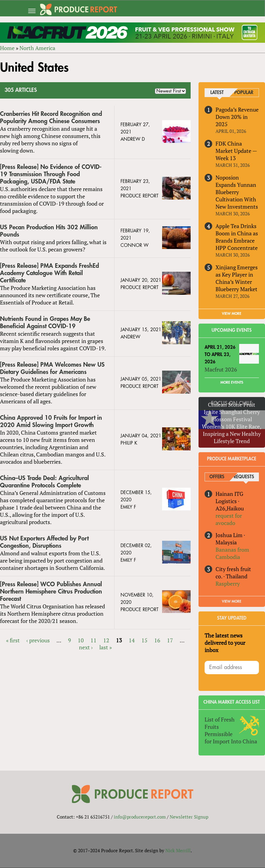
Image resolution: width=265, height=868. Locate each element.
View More (232, 601)
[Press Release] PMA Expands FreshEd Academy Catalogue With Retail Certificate (49, 273)
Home (7, 48)
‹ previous (38, 640)
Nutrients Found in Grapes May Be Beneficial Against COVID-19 (45, 323)
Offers (217, 477)
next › (86, 648)
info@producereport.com (140, 817)
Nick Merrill (178, 851)
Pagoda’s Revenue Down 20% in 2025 (237, 117)
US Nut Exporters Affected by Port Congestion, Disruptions (44, 542)
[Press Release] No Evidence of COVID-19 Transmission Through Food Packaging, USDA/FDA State (51, 174)
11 (93, 640)
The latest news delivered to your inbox (225, 643)
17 (170, 640)
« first (13, 640)
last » (105, 648)
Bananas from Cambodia (232, 553)
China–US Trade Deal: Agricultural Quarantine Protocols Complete (44, 482)
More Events (232, 382)
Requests (244, 477)
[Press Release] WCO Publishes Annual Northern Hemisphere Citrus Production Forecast (51, 592)
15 (144, 640)
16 (157, 640)
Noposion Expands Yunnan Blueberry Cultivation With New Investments (237, 192)
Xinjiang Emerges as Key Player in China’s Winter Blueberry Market (237, 278)
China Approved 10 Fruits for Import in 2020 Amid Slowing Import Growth (51, 421)
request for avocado (229, 519)
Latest (217, 93)
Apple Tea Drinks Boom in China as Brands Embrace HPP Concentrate (237, 237)
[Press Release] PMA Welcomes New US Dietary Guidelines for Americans (52, 368)
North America (37, 48)
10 (81, 640)
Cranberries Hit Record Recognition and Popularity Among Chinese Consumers (51, 118)
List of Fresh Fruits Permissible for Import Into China (231, 730)
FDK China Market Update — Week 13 (236, 151)
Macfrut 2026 (221, 369)
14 (132, 640)
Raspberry (228, 584)
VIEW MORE (232, 314)
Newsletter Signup (189, 817)
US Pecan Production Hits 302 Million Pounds (49, 231)
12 (106, 640)
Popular (244, 93)
